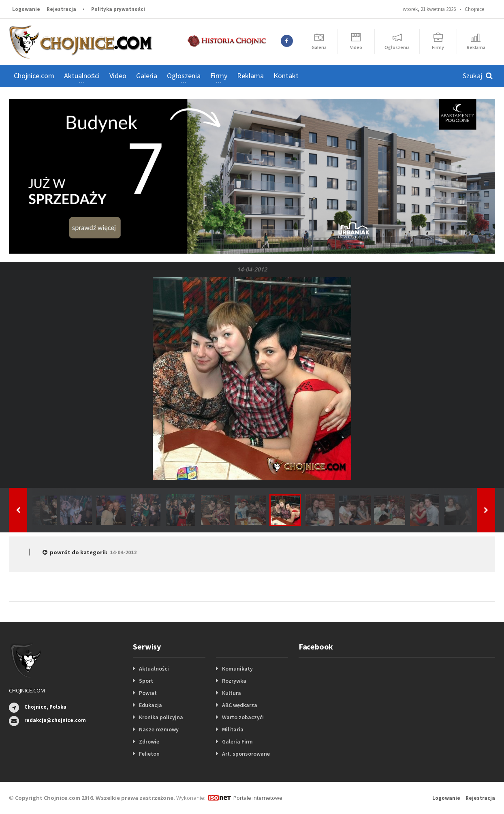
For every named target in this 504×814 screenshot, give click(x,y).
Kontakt (286, 76)
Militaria (233, 729)
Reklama (250, 76)
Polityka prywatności (118, 9)
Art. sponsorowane (246, 754)
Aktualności (154, 669)
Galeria (147, 76)
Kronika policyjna (161, 717)
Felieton (149, 754)
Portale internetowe (258, 798)
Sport (146, 681)
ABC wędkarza (240, 705)
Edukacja (151, 705)
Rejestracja (61, 9)
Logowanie (26, 9)
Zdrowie (149, 741)
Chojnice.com (34, 76)
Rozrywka (234, 681)
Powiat (148, 693)
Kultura (232, 693)
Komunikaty (237, 669)
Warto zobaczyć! (243, 717)
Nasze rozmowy (159, 729)
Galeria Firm (237, 741)
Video (118, 76)
